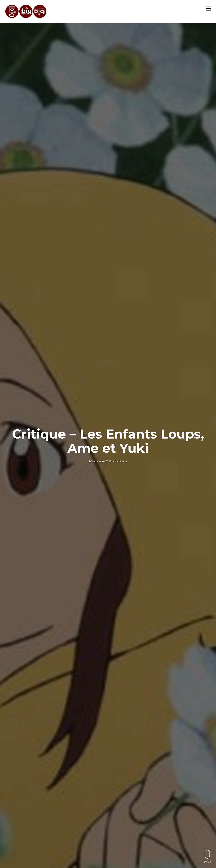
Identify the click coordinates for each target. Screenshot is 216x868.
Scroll (207, 856)
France (123, 461)
